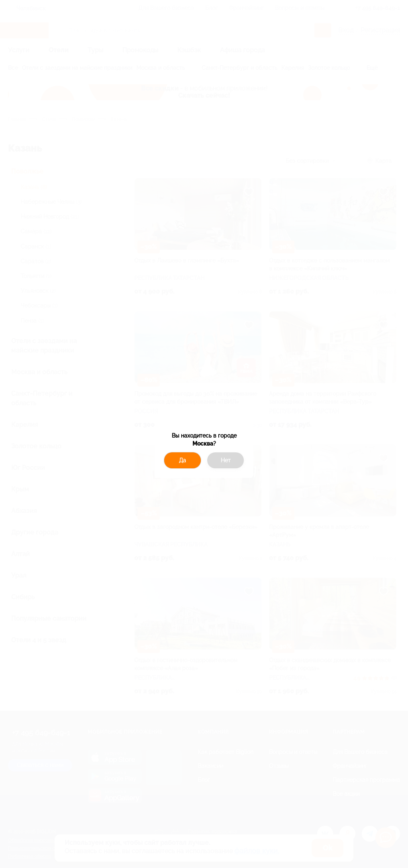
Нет (226, 460)
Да (182, 460)
